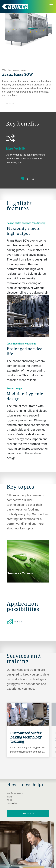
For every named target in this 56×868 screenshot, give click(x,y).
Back (10, 104)
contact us (28, 813)
